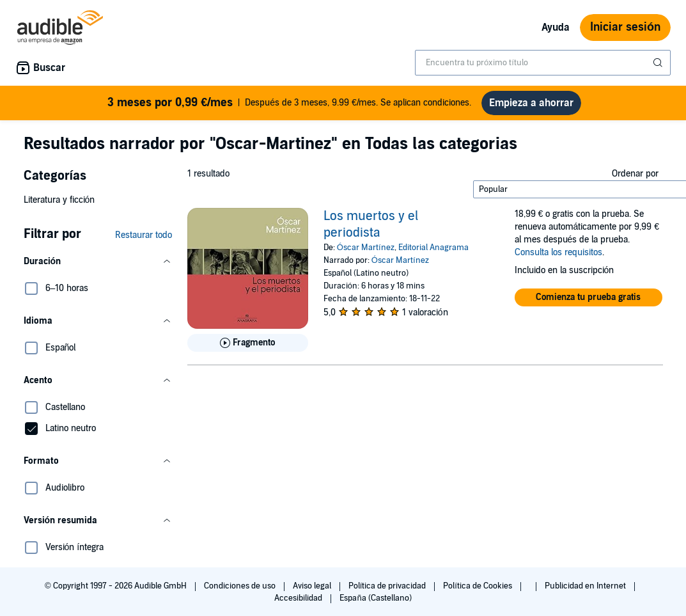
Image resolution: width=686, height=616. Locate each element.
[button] (98, 262)
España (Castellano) (375, 598)
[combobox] (543, 63)
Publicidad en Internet (586, 586)
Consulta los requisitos (558, 252)
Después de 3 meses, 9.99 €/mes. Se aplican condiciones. (289, 103)
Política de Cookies (479, 586)
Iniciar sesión (625, 27)
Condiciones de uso (241, 586)
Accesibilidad (299, 598)
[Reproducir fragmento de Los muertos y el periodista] (248, 343)
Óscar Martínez (366, 248)
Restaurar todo (144, 235)
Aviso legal (313, 586)
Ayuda (556, 28)
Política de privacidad (388, 586)
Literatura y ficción (59, 200)
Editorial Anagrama (433, 248)
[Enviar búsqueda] (659, 63)
